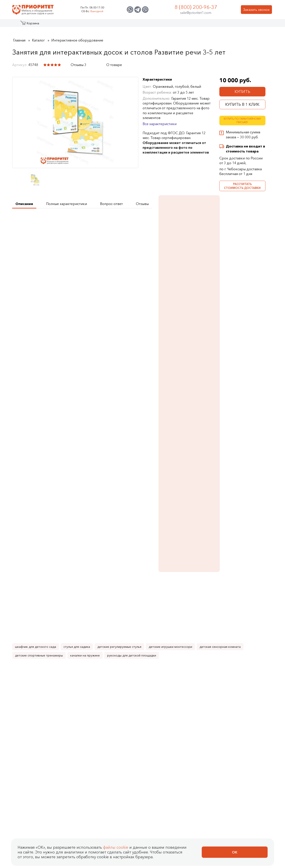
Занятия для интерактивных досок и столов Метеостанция (90, 621)
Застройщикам (180, 25)
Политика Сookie (30, 737)
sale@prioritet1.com (196, 13)
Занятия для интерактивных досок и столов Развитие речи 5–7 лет (192, 538)
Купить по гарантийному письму (242, 121)
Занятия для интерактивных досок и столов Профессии (192, 619)
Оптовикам (208, 25)
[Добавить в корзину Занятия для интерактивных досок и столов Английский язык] (156, 557)
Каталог (29, 25)
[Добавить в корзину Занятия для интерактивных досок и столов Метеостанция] (105, 645)
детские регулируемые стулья (119, 450)
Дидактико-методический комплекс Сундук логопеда (242, 416)
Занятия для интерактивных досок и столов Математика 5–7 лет (38, 538)
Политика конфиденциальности (45, 722)
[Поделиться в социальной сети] (97, 65)
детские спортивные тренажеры (39, 458)
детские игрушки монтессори (170, 450)
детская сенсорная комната (220, 450)
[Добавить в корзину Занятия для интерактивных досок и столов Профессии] (207, 645)
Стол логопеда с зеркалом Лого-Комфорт (242, 335)
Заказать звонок (256, 10)
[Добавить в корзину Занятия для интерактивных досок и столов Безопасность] (105, 557)
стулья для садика (77, 450)
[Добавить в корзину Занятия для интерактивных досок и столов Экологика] (156, 645)
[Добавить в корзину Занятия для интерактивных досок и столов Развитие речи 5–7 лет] (207, 557)
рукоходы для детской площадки (132, 458)
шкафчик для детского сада (36, 450)
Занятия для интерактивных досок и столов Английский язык (141, 538)
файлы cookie (116, 847)
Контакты (232, 25)
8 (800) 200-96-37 (196, 7)
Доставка (132, 702)
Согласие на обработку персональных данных (60, 729)
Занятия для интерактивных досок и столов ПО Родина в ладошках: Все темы (244, 621)
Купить (242, 92)
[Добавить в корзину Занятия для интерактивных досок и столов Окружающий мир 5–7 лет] (259, 557)
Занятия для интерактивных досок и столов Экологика (141, 619)
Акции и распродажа (52, 25)
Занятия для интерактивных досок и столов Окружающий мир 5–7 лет (242, 265)
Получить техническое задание (44, 222)
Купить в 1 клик (242, 104)
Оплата (130, 694)
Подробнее (234, 279)
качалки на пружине (85, 458)
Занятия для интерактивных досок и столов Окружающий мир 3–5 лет (38, 627)
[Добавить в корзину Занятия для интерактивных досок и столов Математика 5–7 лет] (54, 557)
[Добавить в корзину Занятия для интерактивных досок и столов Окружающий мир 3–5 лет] (54, 645)
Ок (235, 852)
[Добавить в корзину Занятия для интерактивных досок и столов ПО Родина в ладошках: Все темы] (259, 645)
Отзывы (57, 670)
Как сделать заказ (131, 678)
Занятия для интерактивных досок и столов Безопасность (90, 538)
